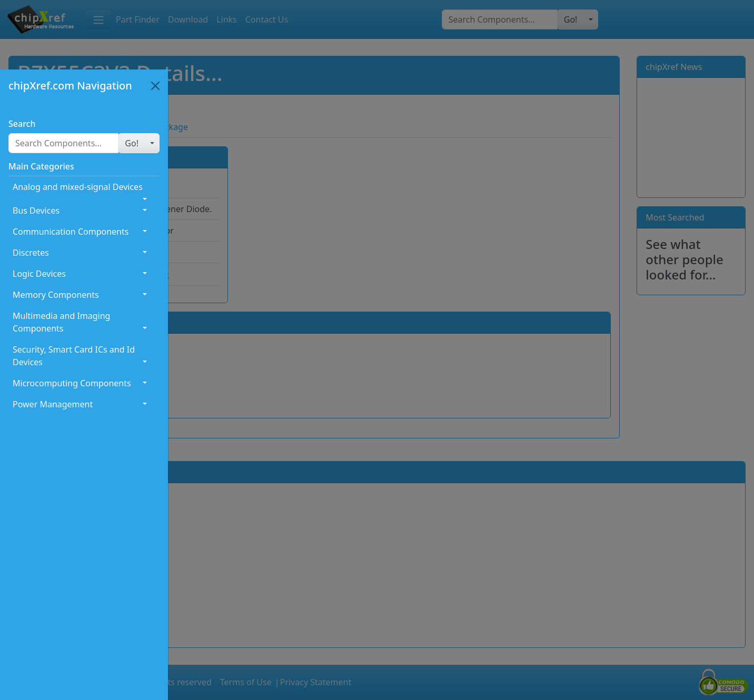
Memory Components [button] (56, 295)
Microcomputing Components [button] (72, 383)
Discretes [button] (31, 253)
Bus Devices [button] (36, 211)
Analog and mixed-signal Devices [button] (78, 187)
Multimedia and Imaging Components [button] (61, 322)
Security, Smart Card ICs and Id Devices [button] (74, 356)
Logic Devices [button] (39, 274)
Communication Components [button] (71, 232)
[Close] (155, 86)
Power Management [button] (53, 404)
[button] (132, 143)
